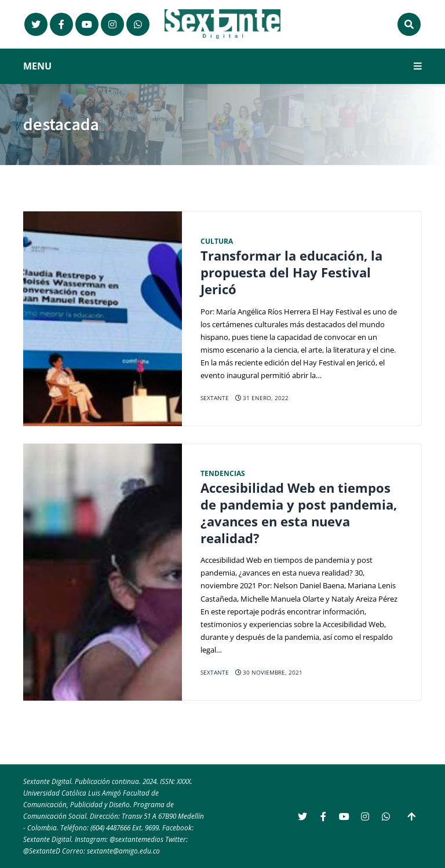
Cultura (217, 241)
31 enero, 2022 (262, 398)
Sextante (215, 398)
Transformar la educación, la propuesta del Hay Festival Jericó (291, 272)
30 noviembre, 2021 (269, 672)
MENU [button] (222, 66)
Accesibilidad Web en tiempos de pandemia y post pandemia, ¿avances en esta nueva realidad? (299, 512)
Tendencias (223, 473)
